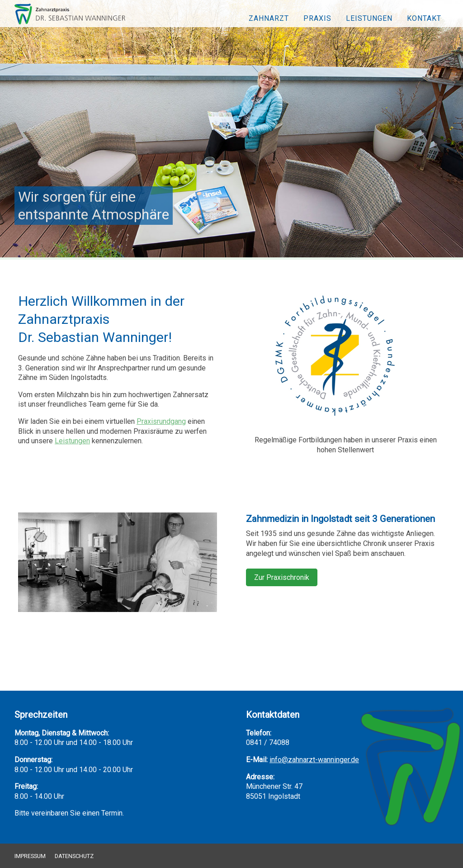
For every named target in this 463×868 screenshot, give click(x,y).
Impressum (30, 856)
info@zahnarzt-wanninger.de (314, 760)
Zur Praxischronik (282, 577)
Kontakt (424, 18)
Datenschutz (74, 856)
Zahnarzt (269, 18)
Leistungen (369, 18)
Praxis (317, 18)
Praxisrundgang (161, 421)
